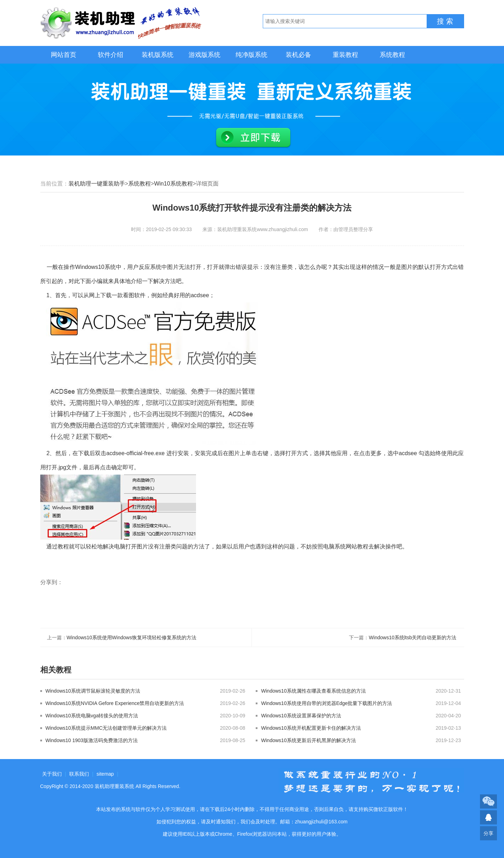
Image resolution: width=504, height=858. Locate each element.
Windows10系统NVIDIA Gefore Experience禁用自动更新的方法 (115, 703)
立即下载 (253, 138)
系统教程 (392, 55)
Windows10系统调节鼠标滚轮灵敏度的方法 (93, 691)
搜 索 (445, 21)
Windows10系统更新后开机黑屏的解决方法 (308, 740)
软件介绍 (111, 55)
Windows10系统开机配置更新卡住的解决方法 (311, 728)
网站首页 (64, 55)
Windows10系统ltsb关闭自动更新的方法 (413, 637)
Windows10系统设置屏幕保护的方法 (301, 716)
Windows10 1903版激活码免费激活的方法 (92, 740)
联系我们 (79, 774)
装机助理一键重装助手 (97, 184)
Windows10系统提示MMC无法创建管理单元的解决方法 (106, 728)
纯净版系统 (251, 55)
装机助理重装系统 (114, 786)
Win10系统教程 (173, 184)
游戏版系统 (204, 55)
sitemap (105, 774)
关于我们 (52, 774)
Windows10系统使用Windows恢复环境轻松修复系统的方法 (132, 637)
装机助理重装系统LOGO (121, 23)
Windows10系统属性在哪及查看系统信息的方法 (313, 691)
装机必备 (298, 55)
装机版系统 (158, 55)
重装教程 (345, 55)
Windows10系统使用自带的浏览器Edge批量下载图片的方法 (327, 703)
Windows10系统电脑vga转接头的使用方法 (92, 716)
